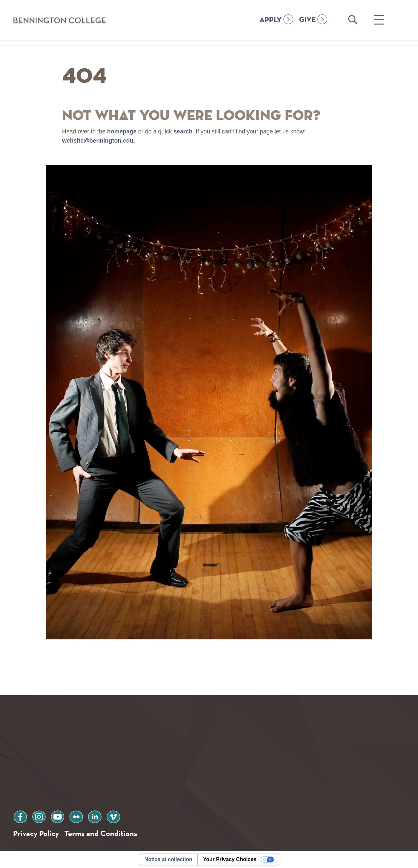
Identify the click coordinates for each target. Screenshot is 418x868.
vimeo (113, 816)
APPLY (271, 20)
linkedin (95, 816)
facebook (20, 816)
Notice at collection (168, 859)
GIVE (307, 20)
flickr (76, 816)
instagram (39, 816)
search (183, 131)
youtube (57, 816)
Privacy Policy (36, 833)
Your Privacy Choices (230, 859)
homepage (122, 131)
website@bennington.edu (98, 141)
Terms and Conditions (101, 833)
